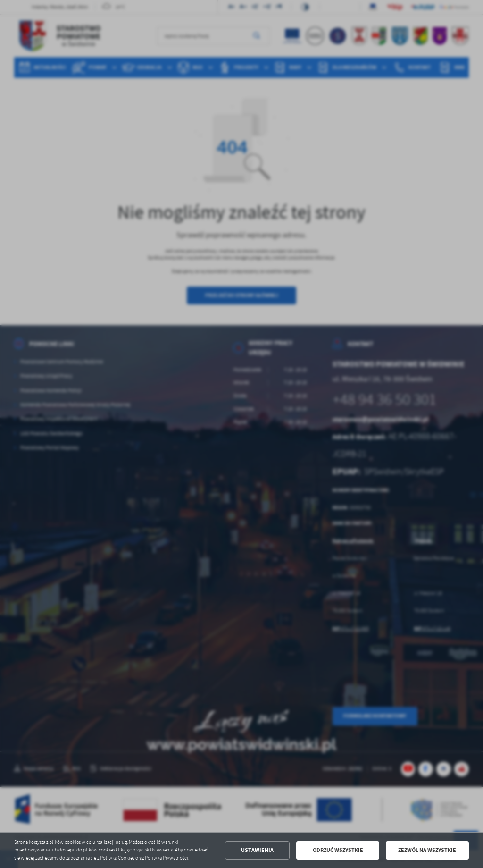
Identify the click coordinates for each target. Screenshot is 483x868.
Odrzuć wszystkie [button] (338, 850)
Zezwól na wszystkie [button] (427, 850)
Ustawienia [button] (257, 850)
